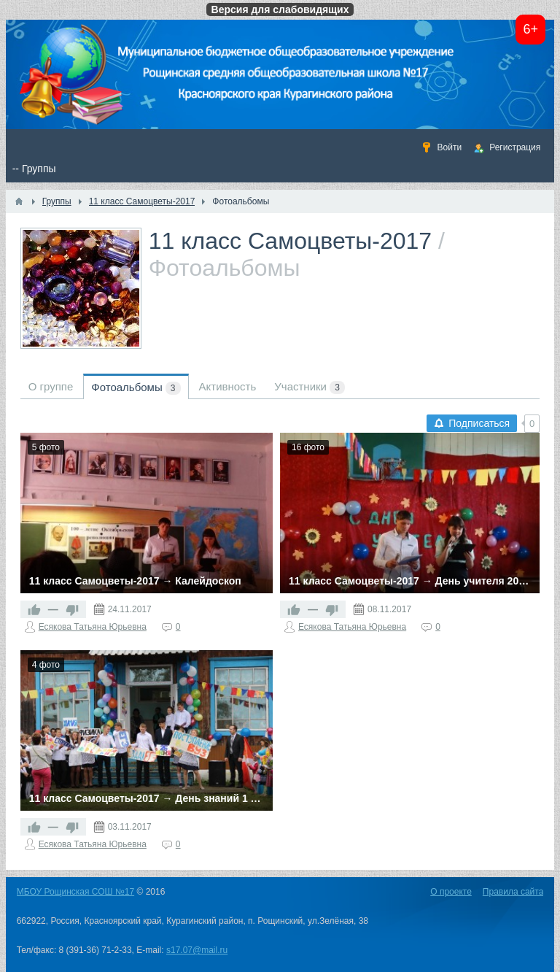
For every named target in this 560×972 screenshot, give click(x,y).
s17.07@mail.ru (197, 950)
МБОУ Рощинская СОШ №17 (75, 892)
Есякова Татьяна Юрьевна (93, 627)
